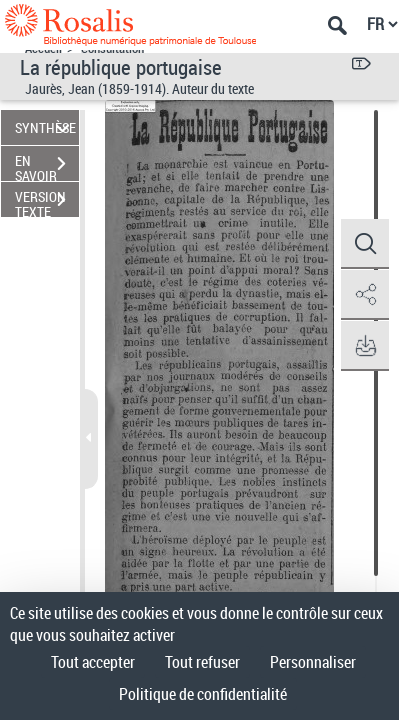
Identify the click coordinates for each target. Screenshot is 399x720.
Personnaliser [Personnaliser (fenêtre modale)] (313, 662)
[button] (364, 244)
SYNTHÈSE (45, 127)
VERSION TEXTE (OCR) (47, 202)
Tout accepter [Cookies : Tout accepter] (93, 662)
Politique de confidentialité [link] (203, 694)
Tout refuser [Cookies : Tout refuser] (202, 662)
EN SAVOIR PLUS (47, 166)
